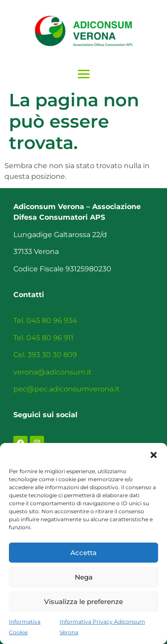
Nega (84, 577)
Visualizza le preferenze (83, 602)
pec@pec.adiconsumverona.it (67, 389)
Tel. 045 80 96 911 (43, 338)
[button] (154, 454)
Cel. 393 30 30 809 (45, 355)
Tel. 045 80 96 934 (45, 320)
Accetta (83, 553)
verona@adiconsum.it (53, 372)
